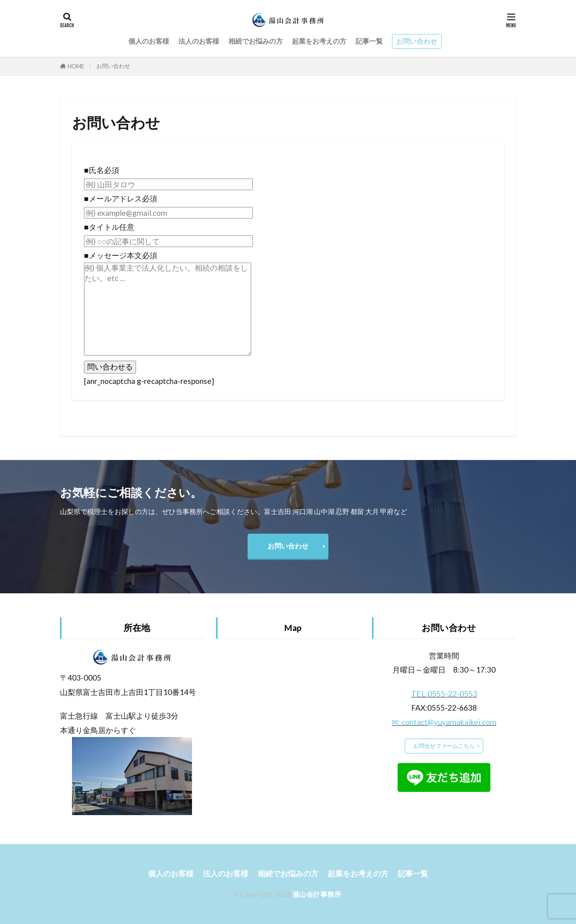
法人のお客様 (199, 41)
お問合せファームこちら (444, 746)
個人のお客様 (149, 41)
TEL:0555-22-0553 (444, 694)
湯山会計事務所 (317, 894)
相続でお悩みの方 (256, 41)
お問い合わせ (417, 41)
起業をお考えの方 (319, 41)
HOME (76, 66)
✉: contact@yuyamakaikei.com (444, 722)
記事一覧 (369, 41)
